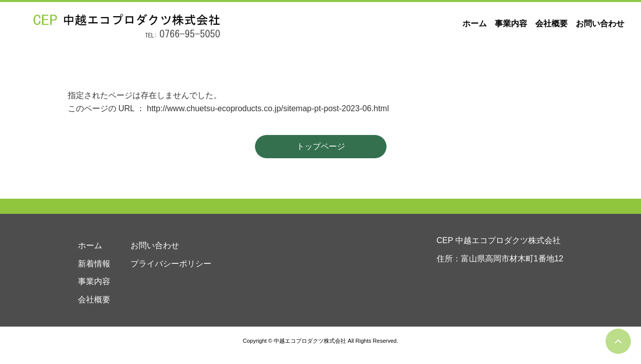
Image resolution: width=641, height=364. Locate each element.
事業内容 (511, 24)
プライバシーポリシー (171, 264)
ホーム (475, 24)
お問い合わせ (600, 24)
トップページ (321, 146)
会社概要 (551, 24)
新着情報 (94, 264)
